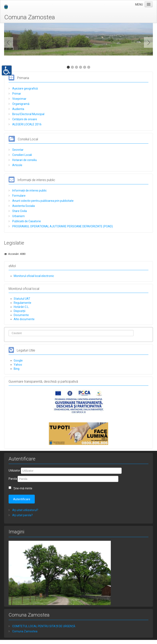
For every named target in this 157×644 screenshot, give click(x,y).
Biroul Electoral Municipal (28, 114)
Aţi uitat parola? (22, 515)
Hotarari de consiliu (24, 160)
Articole (17, 165)
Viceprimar (19, 99)
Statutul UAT (22, 299)
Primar (16, 94)
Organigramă (21, 104)
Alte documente (24, 319)
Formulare (19, 196)
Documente (21, 315)
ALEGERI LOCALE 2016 (27, 124)
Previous (9, 42)
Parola (13, 479)
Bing (17, 369)
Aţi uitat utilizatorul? (25, 510)
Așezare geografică (25, 88)
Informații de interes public (29, 190)
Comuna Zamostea (30, 17)
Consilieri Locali (22, 155)
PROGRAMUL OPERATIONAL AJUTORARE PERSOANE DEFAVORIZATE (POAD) (62, 226)
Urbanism (18, 216)
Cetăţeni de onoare (24, 119)
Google (18, 361)
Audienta (18, 109)
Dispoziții (20, 311)
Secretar (18, 150)
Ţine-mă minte (23, 488)
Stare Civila (19, 211)
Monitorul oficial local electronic (34, 276)
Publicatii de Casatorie (26, 221)
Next (148, 42)
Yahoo (18, 365)
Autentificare (22, 499)
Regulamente (22, 303)
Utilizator (14, 471)
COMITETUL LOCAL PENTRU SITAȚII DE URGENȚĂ (43, 626)
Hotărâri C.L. (21, 307)
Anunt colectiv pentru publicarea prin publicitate (43, 201)
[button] (7, 70)
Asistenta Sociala (23, 206)
